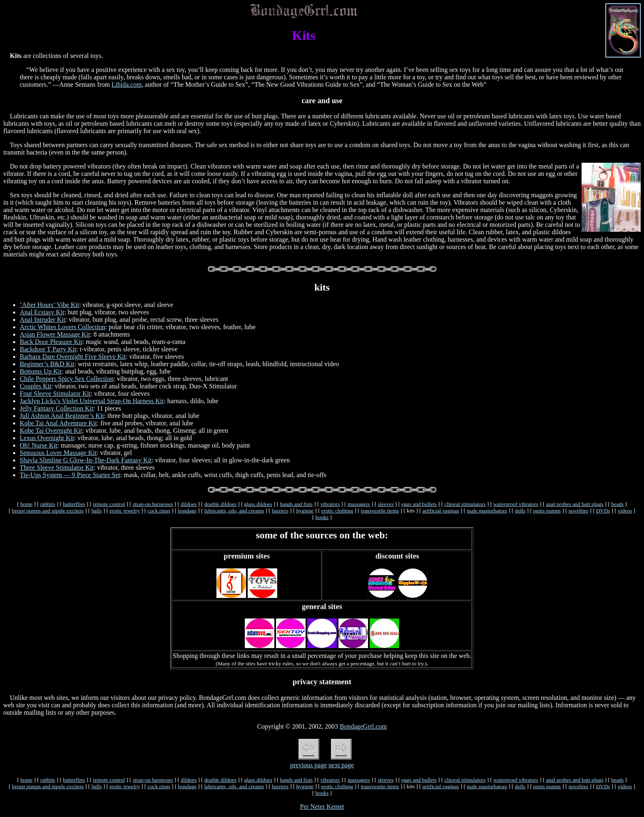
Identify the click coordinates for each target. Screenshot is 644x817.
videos (625, 511)
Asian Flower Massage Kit (55, 334)
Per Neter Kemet (322, 807)
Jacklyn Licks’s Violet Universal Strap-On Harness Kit (92, 401)
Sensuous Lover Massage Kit (58, 453)
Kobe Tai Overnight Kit (51, 430)
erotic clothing (337, 511)
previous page (308, 765)
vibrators (330, 504)
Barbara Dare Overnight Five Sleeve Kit (73, 357)
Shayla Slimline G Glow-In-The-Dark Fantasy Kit (86, 460)
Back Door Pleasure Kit (51, 342)
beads (617, 504)
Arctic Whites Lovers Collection (62, 327)
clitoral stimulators (465, 504)
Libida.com (127, 84)
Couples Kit (36, 386)
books (322, 517)
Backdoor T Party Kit (48, 349)
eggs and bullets (419, 504)
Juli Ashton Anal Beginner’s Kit (62, 416)
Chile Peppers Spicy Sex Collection (67, 379)
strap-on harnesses (153, 504)
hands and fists (296, 504)
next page (341, 765)
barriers (280, 511)
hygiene (305, 511)
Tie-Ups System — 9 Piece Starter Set (70, 475)
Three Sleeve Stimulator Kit (57, 467)
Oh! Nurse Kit (39, 445)
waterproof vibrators (516, 504)
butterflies (74, 504)
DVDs (603, 511)
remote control (109, 504)
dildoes (189, 504)
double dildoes (220, 504)
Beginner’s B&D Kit (47, 364)
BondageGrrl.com (363, 726)
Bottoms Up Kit (41, 371)
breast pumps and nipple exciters (48, 511)
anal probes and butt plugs (575, 504)
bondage (187, 511)
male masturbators (487, 511)
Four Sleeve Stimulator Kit (55, 393)
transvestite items (380, 511)
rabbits (48, 504)
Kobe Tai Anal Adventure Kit (58, 423)
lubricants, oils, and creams (234, 511)
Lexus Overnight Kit (47, 438)
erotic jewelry (125, 511)
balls (97, 511)
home (27, 504)
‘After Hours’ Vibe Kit (49, 305)
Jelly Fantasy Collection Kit (56, 408)
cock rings (159, 511)
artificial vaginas (440, 511)
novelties (578, 511)
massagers (359, 504)
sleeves (386, 504)
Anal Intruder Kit (43, 320)
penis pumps (547, 511)
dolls (520, 511)
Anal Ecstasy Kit (42, 312)
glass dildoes (258, 504)
